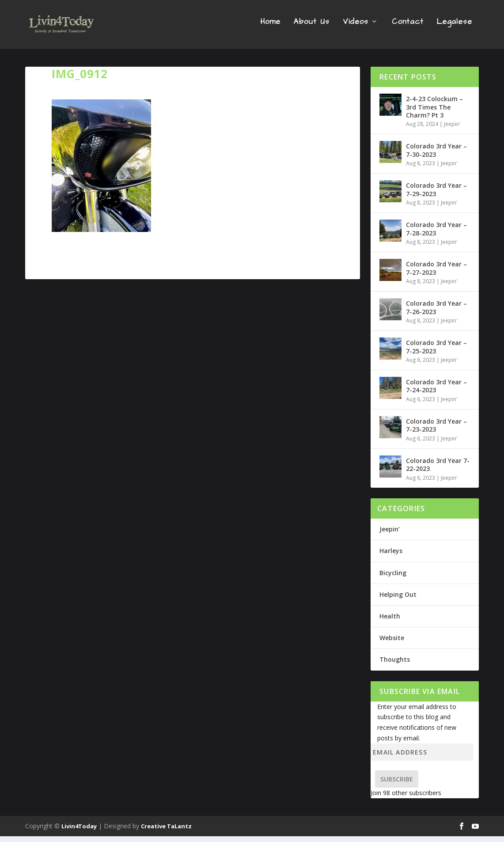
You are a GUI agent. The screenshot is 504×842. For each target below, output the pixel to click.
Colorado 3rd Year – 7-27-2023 (436, 274)
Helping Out (398, 600)
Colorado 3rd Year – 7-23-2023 (436, 431)
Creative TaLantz (166, 832)
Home (270, 28)
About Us (312, 28)
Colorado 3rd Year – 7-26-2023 (436, 313)
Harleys (391, 556)
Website (392, 643)
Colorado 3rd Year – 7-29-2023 (436, 195)
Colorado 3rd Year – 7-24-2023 (436, 392)
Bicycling (393, 578)
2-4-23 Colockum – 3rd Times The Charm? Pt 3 (434, 112)
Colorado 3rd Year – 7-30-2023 (436, 156)
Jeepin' (452, 130)
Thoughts (395, 665)
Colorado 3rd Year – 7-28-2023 (436, 234)
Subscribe (397, 785)
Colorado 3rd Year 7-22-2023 (438, 470)
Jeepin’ (390, 535)
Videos (356, 28)
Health (390, 622)
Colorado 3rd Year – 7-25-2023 (436, 352)
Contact (408, 28)
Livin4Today (79, 832)
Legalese (455, 28)
